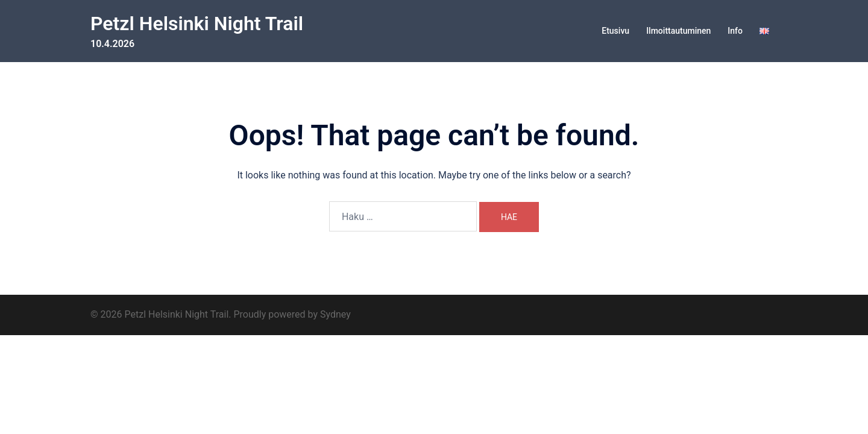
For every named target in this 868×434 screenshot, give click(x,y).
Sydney (335, 314)
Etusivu (615, 31)
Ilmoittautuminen (678, 31)
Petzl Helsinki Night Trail (197, 24)
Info (735, 31)
